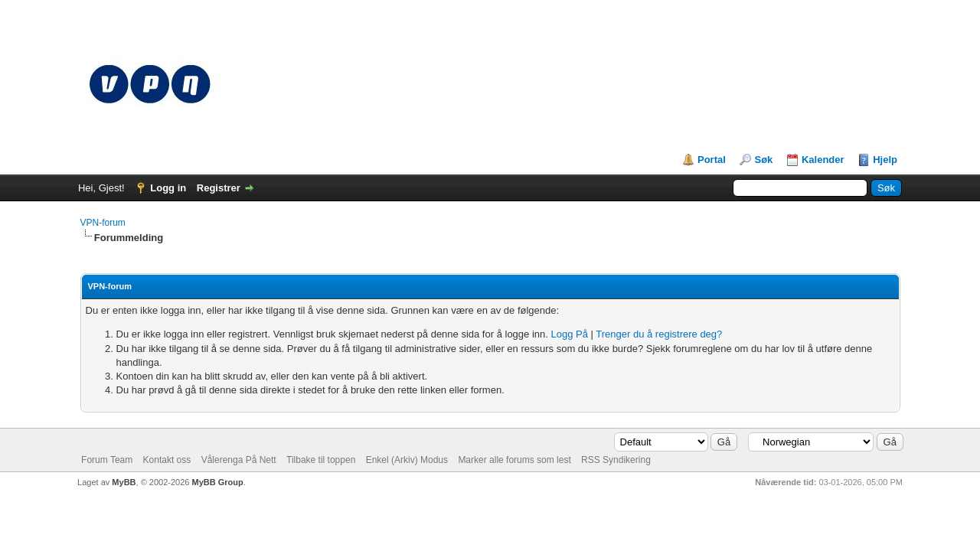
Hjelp (885, 160)
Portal (712, 160)
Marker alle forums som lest (514, 460)
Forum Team (107, 460)
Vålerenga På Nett (239, 460)
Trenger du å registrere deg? (659, 334)
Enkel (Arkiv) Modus (407, 460)
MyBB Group (217, 482)
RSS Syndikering (616, 460)
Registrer (219, 188)
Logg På (570, 334)
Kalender (823, 160)
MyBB (124, 482)
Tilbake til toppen (321, 460)
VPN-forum (103, 223)
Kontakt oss (167, 460)
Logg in (168, 188)
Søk (763, 160)
